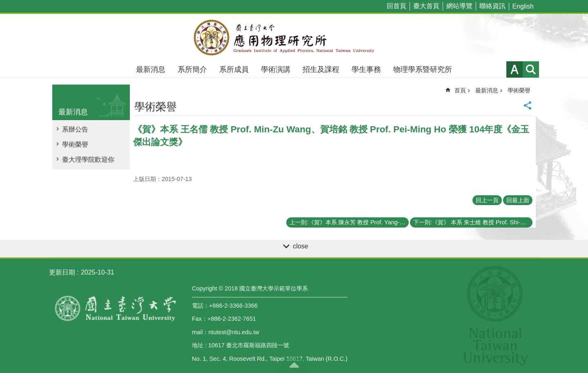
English (523, 6)
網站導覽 (459, 6)
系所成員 (234, 69)
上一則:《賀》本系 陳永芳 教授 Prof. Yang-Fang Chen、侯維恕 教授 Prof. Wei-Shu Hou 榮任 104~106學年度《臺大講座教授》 (349, 222)
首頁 (460, 90)
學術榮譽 (75, 144)
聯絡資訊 (492, 6)
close (300, 246)
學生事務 (366, 69)
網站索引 (531, 69)
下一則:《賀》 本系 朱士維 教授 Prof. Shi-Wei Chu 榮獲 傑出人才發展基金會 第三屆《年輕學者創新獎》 (473, 222)
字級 (514, 69)
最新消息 (151, 69)
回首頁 (396, 6)
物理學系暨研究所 (423, 69)
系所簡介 (192, 69)
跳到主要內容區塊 (4, 4)
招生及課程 (321, 69)
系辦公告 (75, 129)
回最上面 (518, 200)
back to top (294, 365)
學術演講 (276, 69)
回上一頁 (487, 200)
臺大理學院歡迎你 (88, 160)
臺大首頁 (426, 6)
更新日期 (62, 272)
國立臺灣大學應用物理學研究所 (294, 38)
